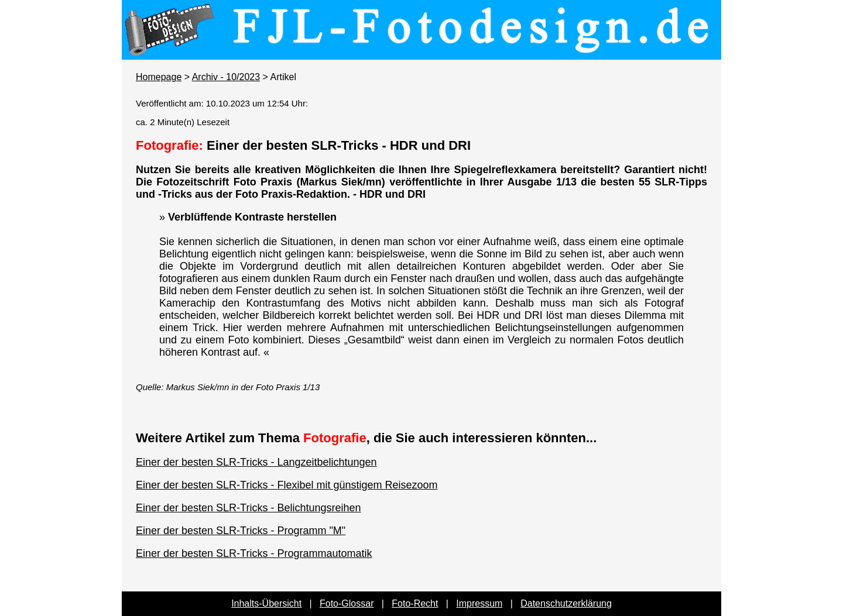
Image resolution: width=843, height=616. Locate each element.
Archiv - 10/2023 (226, 77)
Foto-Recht (415, 603)
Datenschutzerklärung (566, 603)
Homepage (159, 77)
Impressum (479, 603)
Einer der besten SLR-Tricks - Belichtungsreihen (249, 508)
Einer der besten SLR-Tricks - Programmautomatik (254, 553)
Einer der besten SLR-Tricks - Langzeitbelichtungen (256, 462)
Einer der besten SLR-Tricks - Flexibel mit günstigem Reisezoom (287, 485)
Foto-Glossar (347, 603)
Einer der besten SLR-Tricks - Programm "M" (241, 531)
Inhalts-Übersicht (266, 603)
